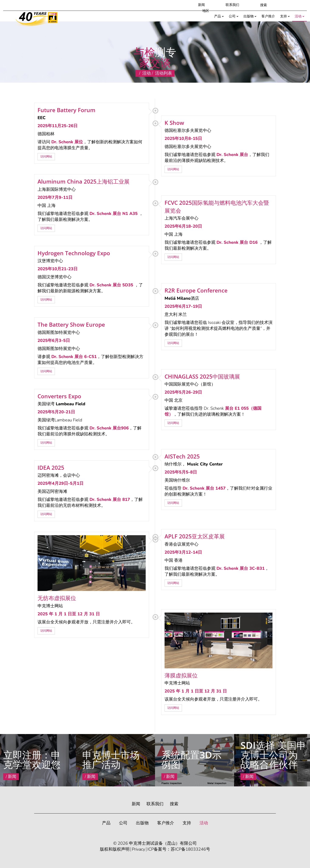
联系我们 (232, 5)
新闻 (201, 5)
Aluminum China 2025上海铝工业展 (84, 181)
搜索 (174, 804)
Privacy (138, 849)
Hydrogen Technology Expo (74, 253)
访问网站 (46, 157)
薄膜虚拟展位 (181, 675)
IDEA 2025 (51, 468)
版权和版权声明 (115, 849)
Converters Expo (59, 396)
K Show (174, 123)
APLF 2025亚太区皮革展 (195, 536)
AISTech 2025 (182, 456)
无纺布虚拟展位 (57, 598)
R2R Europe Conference (196, 290)
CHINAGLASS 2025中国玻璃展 (202, 376)
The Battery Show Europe (71, 325)
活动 (147, 73)
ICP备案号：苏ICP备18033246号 (179, 849)
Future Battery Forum (66, 110)
